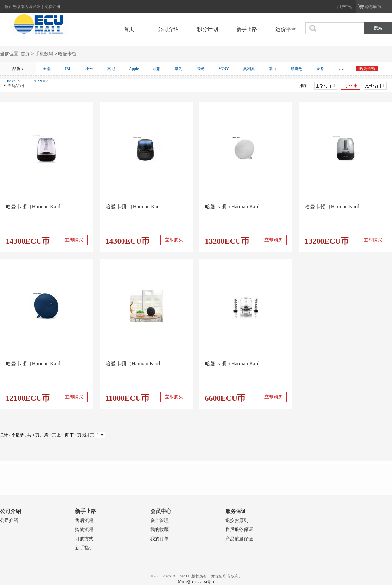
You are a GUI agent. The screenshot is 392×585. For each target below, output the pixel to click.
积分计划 (207, 29)
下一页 (75, 435)
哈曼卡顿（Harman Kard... (35, 206)
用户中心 (345, 7)
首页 (129, 29)
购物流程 (84, 530)
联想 (156, 69)
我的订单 (159, 539)
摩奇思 (297, 69)
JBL (68, 69)
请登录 (35, 7)
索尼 (111, 69)
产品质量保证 (239, 539)
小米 (89, 69)
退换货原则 (237, 520)
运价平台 (286, 29)
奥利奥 (249, 69)
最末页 (88, 435)
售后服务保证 (239, 530)
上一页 (63, 435)
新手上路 (247, 29)
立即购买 (74, 240)
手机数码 (44, 54)
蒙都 (320, 69)
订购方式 (84, 539)
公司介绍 (168, 29)
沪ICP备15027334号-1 (196, 582)
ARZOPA (41, 81)
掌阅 (273, 69)
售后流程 (84, 520)
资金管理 (159, 520)
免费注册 (53, 7)
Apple (134, 69)
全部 (47, 69)
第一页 (50, 435)
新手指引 (84, 548)
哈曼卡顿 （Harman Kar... (134, 206)
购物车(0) (373, 7)
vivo (342, 69)
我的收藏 (159, 530)
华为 (178, 69)
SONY (224, 69)
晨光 (200, 69)
